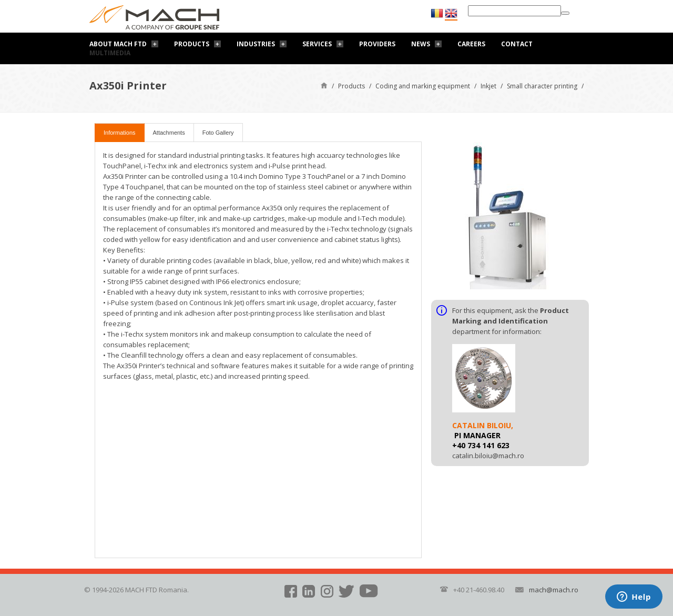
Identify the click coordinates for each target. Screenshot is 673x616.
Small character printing (542, 86)
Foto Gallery (218, 133)
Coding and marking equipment (423, 86)
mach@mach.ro (554, 590)
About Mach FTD (118, 44)
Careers (471, 44)
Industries (256, 44)
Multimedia (110, 53)
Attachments (169, 133)
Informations (120, 133)
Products (192, 44)
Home (324, 85)
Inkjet (488, 86)
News (421, 44)
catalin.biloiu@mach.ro (488, 456)
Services (317, 44)
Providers (377, 44)
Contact (517, 44)
